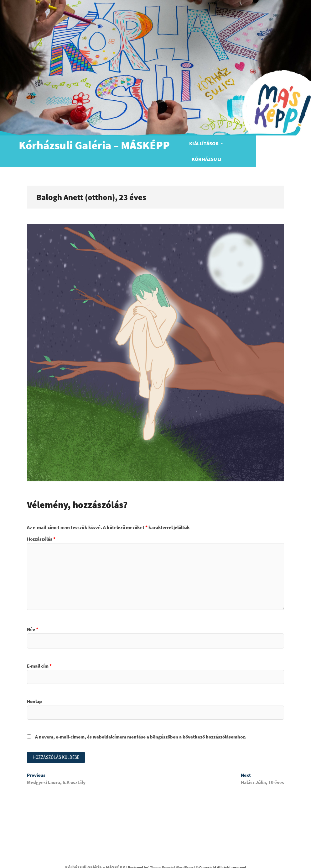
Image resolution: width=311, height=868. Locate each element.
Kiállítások (213, 146)
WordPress (185, 857)
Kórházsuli (255, 146)
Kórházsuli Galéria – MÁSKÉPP (94, 146)
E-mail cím (39, 655)
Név (33, 618)
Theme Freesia (162, 857)
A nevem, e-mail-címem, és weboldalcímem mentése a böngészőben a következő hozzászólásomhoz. (141, 725)
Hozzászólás (41, 528)
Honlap (34, 690)
